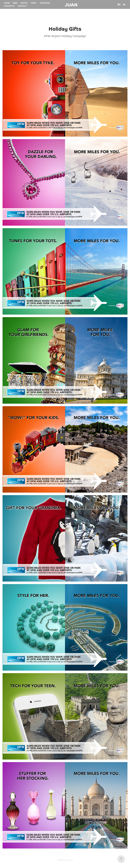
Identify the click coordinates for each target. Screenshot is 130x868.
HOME (7, 3)
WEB (15, 3)
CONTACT (22, 6)
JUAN (71, 4)
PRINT (34, 3)
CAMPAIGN (45, 3)
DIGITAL (24, 3)
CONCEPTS (9, 6)
